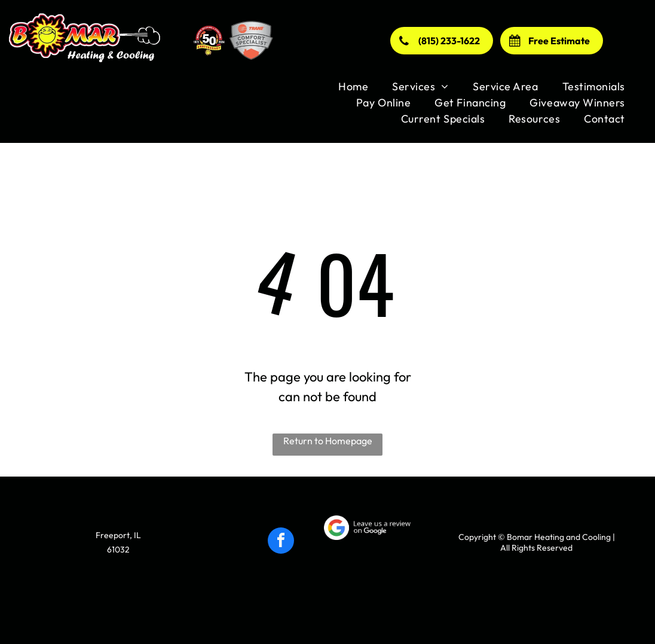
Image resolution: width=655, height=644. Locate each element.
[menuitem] (353, 86)
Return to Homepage (328, 441)
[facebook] (281, 542)
